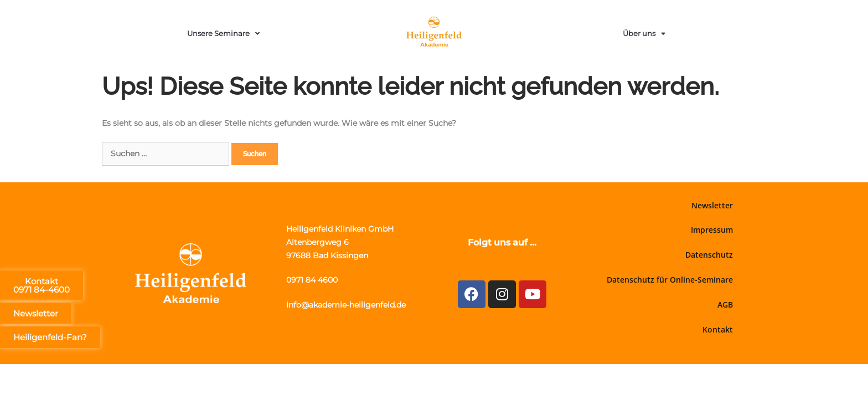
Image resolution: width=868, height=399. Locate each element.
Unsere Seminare (223, 34)
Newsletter (712, 205)
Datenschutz (709, 255)
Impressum (712, 230)
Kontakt (718, 329)
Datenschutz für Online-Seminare (670, 280)
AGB (725, 305)
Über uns (644, 34)
